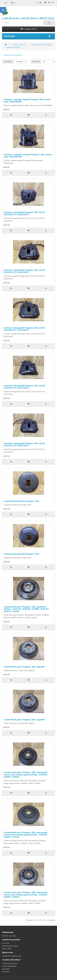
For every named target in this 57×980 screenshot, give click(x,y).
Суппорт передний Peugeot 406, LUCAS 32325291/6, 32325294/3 (24, 213)
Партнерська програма (12, 956)
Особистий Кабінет (10, 963)
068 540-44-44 (11, 18)
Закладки (6, 969)
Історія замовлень (9, 966)
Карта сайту (7, 949)
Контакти (6, 943)
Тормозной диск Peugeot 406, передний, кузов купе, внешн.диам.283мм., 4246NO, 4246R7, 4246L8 (26, 774)
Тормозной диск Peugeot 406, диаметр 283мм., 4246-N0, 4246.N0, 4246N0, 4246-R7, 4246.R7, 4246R (26, 609)
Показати (36, 62)
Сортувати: (8, 62)
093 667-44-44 (29, 18)
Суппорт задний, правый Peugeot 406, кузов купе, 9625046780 (27, 156)
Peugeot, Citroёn (19, 45)
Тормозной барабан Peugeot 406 (21, 501)
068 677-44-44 (47, 18)
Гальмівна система (13, 47)
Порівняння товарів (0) (13, 55)
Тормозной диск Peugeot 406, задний (24, 667)
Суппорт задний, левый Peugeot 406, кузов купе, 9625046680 (27, 100)
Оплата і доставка (9, 936)
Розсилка (6, 972)
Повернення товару (10, 946)
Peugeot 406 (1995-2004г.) (42, 45)
